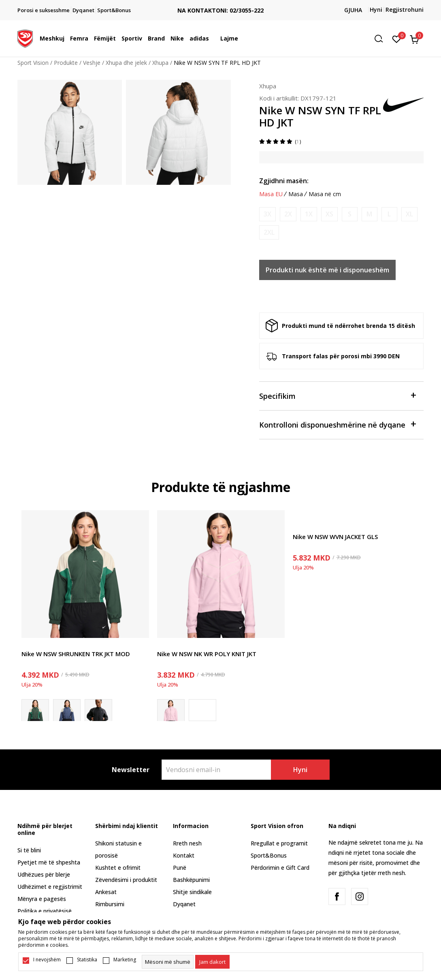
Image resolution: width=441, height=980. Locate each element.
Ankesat (106, 892)
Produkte (66, 63)
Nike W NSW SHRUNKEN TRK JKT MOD (76, 654)
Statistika (87, 960)
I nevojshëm (47, 960)
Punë (180, 868)
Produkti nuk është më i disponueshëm (327, 270)
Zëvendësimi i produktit (126, 880)
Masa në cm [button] (325, 194)
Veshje (92, 63)
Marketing (125, 960)
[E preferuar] (397, 39)
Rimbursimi (110, 904)
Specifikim (338, 395)
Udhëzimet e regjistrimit (50, 887)
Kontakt (184, 855)
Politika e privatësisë (45, 911)
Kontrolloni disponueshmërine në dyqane (338, 424)
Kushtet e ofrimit (118, 868)
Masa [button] (296, 194)
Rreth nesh (187, 843)
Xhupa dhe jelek (126, 63)
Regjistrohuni (405, 10)
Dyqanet (184, 904)
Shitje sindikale (192, 892)
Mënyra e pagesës (42, 899)
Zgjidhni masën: (284, 181)
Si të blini (29, 850)
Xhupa (160, 63)
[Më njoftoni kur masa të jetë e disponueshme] (267, 214)
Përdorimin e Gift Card (280, 868)
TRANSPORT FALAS (221, 4)
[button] (381, 39)
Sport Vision (33, 63)
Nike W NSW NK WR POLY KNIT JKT (207, 654)
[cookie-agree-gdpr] (212, 962)
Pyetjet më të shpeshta (49, 862)
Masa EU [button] (271, 194)
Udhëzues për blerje (44, 874)
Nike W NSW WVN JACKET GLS (335, 537)
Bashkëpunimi (191, 880)
